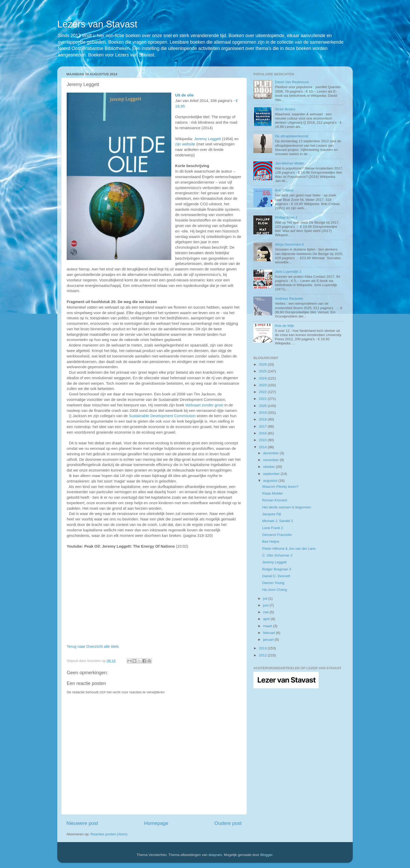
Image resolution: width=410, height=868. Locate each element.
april (267, 619)
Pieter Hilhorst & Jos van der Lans (289, 549)
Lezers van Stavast (97, 24)
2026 (263, 364)
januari (269, 640)
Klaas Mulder (273, 493)
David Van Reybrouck (292, 82)
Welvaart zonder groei (204, 405)
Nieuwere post (82, 823)
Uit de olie (184, 95)
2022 (263, 392)
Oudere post (228, 823)
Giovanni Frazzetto (277, 535)
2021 (263, 399)
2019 (263, 413)
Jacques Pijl (272, 514)
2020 (263, 406)
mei (266, 612)
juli (266, 598)
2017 (263, 426)
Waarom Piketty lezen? (280, 487)
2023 (263, 385)
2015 (263, 440)
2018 (263, 419)
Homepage (156, 823)
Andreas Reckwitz (289, 299)
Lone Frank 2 (273, 528)
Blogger (266, 855)
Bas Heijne (271, 541)
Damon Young (273, 583)
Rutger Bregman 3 (277, 569)
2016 (263, 433)
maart (268, 626)
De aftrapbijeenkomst (292, 136)
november (271, 460)
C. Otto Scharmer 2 (277, 555)
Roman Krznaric (275, 500)
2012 (263, 655)
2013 (263, 648)
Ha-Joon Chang (275, 590)
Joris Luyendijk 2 (288, 272)
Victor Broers (285, 109)
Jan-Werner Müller (289, 163)
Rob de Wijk (284, 326)
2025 (263, 371)
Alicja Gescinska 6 (289, 244)
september (272, 474)
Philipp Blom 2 (286, 217)
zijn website (185, 144)
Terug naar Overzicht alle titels (93, 646)
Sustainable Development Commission (162, 416)
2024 (263, 378)
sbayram (215, 855)
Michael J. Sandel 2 (278, 521)
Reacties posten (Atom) (109, 834)
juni (266, 605)
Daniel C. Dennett (276, 576)
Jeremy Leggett (207, 139)
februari (270, 633)
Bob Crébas (284, 190)
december (271, 453)
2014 (263, 447)
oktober (269, 467)
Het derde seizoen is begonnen (287, 507)
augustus (271, 481)
